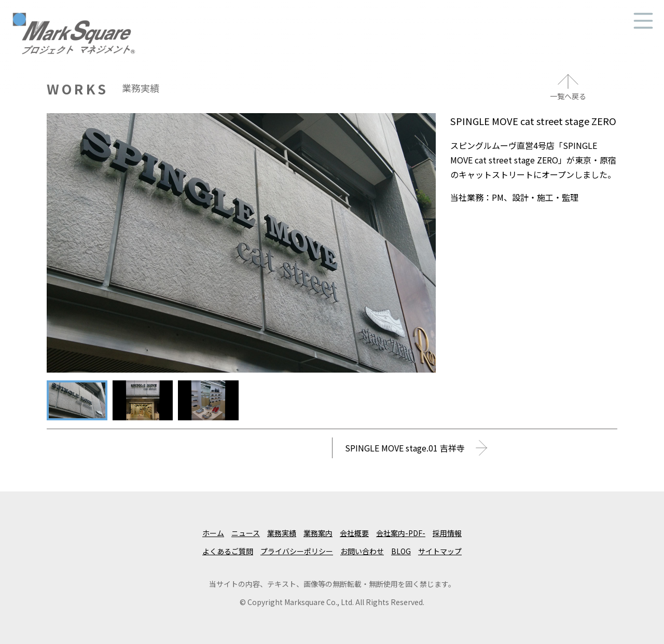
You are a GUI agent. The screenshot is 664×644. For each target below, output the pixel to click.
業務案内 (318, 533)
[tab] (77, 401)
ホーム (213, 533)
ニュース (246, 533)
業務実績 (282, 533)
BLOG (401, 551)
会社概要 (354, 533)
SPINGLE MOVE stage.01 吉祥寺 (405, 448)
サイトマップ (440, 551)
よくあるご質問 (228, 551)
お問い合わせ (362, 551)
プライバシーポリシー (297, 551)
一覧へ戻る (568, 96)
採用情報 (447, 533)
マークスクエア (74, 18)
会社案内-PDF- (401, 533)
